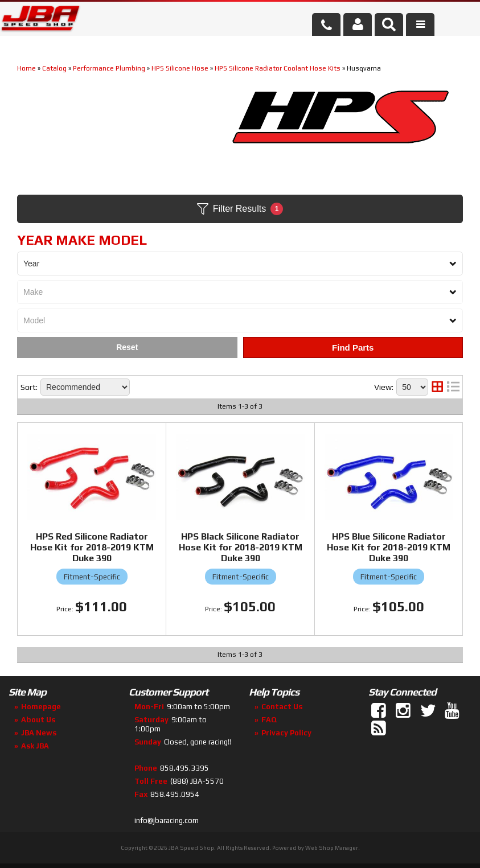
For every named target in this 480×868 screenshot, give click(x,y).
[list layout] (453, 387)
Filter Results (240, 209)
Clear (127, 347)
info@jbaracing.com (167, 820)
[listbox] (240, 264)
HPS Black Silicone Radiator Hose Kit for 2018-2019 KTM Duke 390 (241, 547)
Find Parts (353, 347)
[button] (389, 24)
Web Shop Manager (332, 848)
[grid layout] (437, 387)
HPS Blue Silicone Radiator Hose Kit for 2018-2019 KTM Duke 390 (389, 547)
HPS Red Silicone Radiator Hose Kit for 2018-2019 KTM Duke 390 (92, 547)
